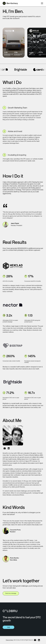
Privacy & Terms (9, 640)
